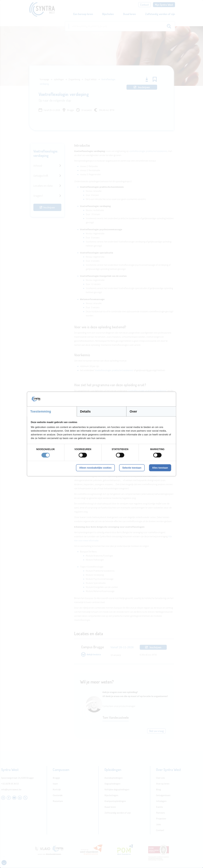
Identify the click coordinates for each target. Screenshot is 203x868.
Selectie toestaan (132, 468)
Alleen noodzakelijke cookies (95, 468)
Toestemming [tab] (41, 411)
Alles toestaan (160, 468)
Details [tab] (85, 411)
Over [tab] (133, 411)
